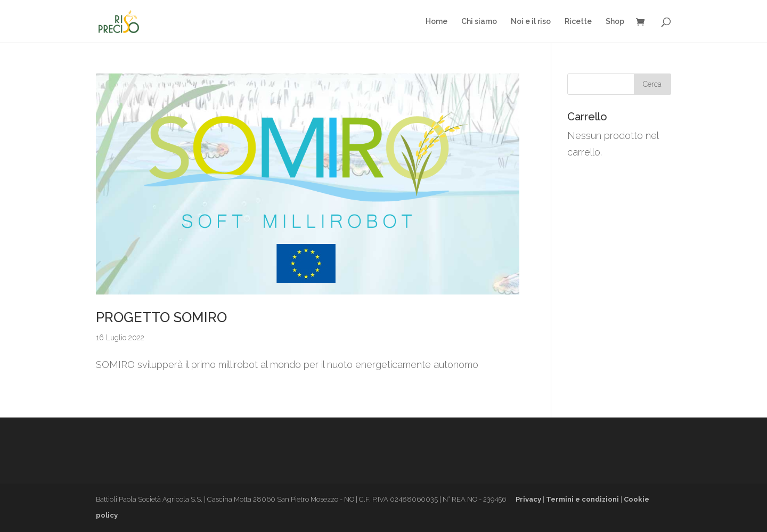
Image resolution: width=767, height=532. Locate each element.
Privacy (528, 499)
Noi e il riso (531, 22)
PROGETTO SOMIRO (161, 317)
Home (436, 22)
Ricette (578, 22)
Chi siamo (479, 22)
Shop (615, 22)
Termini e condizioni (582, 499)
